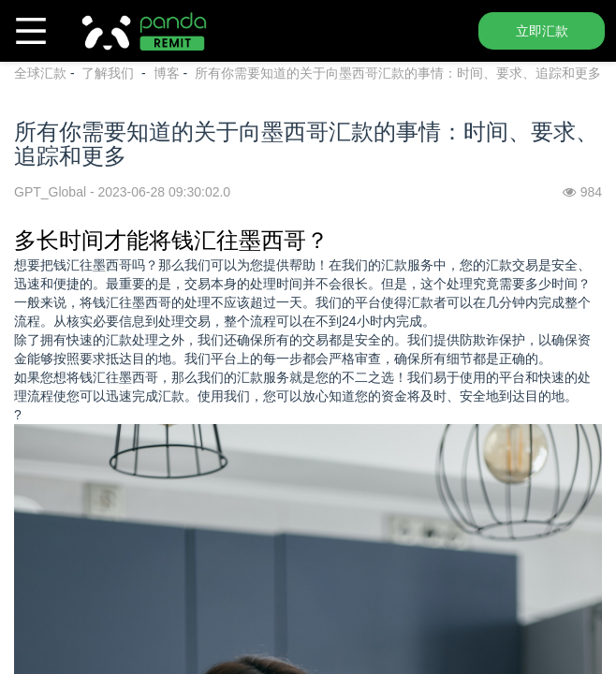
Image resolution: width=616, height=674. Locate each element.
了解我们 (110, 73)
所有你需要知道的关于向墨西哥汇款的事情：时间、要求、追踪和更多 (398, 73)
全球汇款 (40, 73)
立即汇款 (542, 31)
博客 (167, 73)
